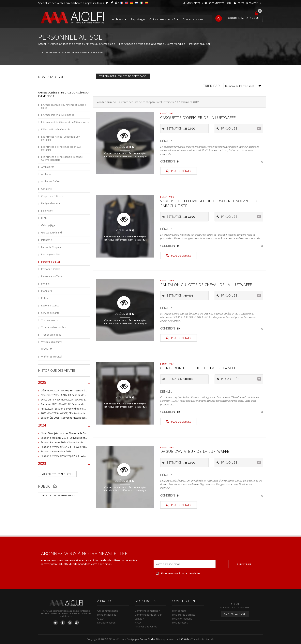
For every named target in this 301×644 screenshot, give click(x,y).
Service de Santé (50, 313)
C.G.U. (101, 619)
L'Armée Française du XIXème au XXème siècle (64, 106)
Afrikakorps (48, 167)
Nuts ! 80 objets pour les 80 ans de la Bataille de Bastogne (73, 433)
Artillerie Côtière (50, 182)
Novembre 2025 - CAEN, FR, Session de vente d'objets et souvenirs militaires (83, 395)
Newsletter (193, 3)
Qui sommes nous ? (164, 19)
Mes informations (182, 619)
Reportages (138, 19)
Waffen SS (47, 349)
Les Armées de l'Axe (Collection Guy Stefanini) (61, 148)
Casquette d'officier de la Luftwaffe (198, 118)
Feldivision (47, 211)
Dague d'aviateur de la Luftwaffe (195, 451)
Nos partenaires (106, 623)
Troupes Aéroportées (53, 327)
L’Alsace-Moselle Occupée (56, 129)
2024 (64, 426)
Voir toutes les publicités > (58, 495)
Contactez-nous (193, 19)
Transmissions (49, 320)
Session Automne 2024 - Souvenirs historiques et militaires (73, 442)
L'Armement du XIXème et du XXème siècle (65, 122)
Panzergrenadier (51, 254)
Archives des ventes (146, 627)
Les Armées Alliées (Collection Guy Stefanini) (60, 138)
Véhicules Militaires (52, 342)
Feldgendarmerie (51, 203)
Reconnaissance (50, 306)
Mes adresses (180, 623)
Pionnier (46, 284)
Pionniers (46, 291)
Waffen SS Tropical (52, 357)
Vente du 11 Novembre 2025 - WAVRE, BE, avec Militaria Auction (76, 400)
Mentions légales (107, 615)
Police (45, 298)
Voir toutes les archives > (57, 474)
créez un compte (136, 153)
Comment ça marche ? (147, 611)
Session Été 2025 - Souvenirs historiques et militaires (70, 418)
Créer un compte (248, 3)
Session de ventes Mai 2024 (56, 451)
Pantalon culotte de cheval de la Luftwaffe (206, 285)
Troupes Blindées (51, 335)
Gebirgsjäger (49, 225)
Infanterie (47, 240)
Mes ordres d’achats (184, 615)
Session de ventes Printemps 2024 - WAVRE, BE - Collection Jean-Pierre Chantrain (85, 456)
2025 (64, 383)
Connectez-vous (113, 153)
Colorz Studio (147, 639)
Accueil (42, 44)
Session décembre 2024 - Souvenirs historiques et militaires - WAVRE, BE (81, 438)
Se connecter (216, 3)
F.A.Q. (138, 623)
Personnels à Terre (52, 276)
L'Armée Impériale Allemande (58, 115)
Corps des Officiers (52, 196)
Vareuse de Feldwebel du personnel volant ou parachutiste (209, 203)
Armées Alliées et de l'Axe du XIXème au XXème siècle (83, 44)
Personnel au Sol (51, 262)
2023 (64, 464)
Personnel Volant (51, 269)
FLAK (44, 218)
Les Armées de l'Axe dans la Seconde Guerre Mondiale (152, 44)
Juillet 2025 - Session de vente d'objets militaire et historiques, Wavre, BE (81, 409)
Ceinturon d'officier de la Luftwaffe (198, 368)
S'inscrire (244, 564)
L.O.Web (184, 639)
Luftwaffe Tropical (51, 247)
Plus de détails (179, 171)
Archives (119, 19)
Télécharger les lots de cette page (123, 76)
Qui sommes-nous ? (108, 611)
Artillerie (46, 174)
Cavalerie (46, 189)
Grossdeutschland (52, 233)
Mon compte (179, 611)
